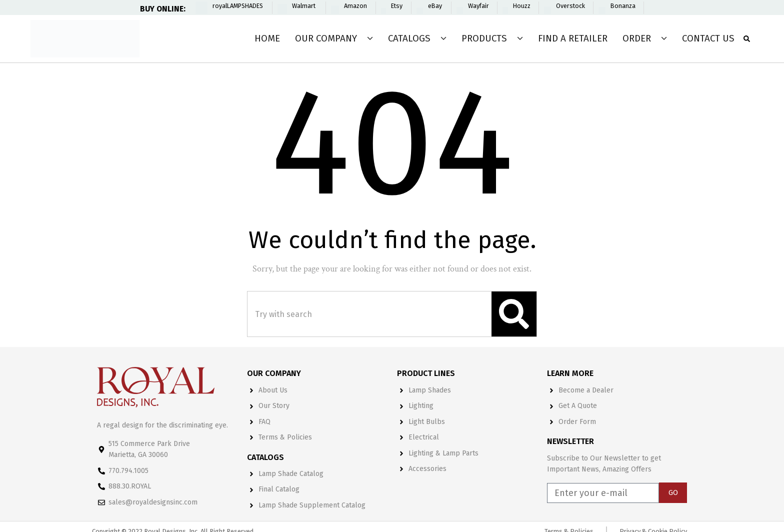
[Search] (514, 314)
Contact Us (708, 38)
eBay (435, 6)
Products (484, 38)
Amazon (355, 6)
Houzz (522, 6)
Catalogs (409, 38)
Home (267, 38)
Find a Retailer (573, 38)
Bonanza (623, 6)
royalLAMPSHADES (238, 6)
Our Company (326, 38)
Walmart (304, 6)
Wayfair (478, 6)
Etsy (397, 6)
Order (637, 38)
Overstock (570, 6)
